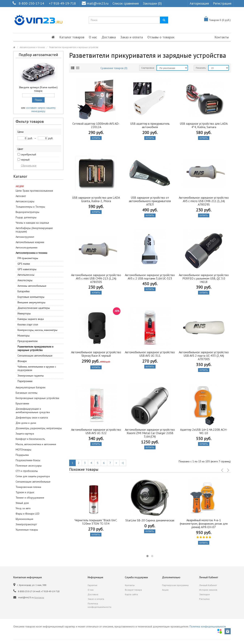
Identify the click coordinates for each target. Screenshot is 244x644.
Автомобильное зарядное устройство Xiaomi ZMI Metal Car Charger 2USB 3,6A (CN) (150, 433)
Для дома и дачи (26, 423)
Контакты (222, 37)
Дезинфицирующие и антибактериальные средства (33, 410)
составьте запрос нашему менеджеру (41, 109)
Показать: (201, 68)
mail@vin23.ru (95, 3)
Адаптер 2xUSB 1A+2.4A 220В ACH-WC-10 (204, 431)
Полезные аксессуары (29, 466)
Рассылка (204, 599)
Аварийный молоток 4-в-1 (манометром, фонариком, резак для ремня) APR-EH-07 (204, 524)
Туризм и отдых (25, 492)
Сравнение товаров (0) (114, 68)
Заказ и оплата (132, 37)
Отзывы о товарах (161, 37)
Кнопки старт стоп (28, 324)
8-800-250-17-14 (31, 3)
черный (25, 160)
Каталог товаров (72, 37)
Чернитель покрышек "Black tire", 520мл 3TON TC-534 (96, 522)
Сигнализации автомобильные (35, 356)
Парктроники (25, 381)
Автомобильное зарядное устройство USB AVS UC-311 (150, 354)
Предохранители (28, 341)
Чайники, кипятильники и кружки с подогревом (37, 368)
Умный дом (22, 503)
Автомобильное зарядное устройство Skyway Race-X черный (96, 354)
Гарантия (92, 585)
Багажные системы (26, 393)
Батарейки (24, 291)
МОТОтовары (23, 450)
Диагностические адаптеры (34, 308)
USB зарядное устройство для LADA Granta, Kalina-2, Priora (96, 199)
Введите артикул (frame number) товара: (38, 89)
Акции (165, 590)
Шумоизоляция (24, 519)
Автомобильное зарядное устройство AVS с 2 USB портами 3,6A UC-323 (150, 277)
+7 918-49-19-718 (62, 3)
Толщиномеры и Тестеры (30, 207)
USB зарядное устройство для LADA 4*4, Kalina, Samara (204, 125)
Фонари (22, 361)
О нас (93, 37)
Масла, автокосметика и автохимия (36, 444)
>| (123, 463)
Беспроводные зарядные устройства (37, 398)
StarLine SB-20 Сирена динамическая (150, 520)
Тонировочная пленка (28, 487)
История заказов (208, 590)
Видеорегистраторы (27, 212)
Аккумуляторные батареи (30, 387)
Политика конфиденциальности (100, 605)
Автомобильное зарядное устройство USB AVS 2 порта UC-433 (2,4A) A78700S (204, 356)
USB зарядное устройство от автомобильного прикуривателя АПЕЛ (150, 201)
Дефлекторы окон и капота (32, 418)
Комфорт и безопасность (30, 439)
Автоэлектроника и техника (32, 47)
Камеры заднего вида (31, 319)
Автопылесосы (26, 275)
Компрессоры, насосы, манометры (37, 330)
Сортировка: (148, 68)
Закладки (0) (152, 3)
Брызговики (22, 403)
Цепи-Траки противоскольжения (34, 191)
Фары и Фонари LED (28, 514)
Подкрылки (22, 455)
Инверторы (24, 313)
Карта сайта (131, 594)
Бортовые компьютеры (31, 297)
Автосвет (21, 196)
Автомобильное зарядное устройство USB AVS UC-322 (96, 431)
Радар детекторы (26, 217)
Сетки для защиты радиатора (33, 476)
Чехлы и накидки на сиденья (32, 223)
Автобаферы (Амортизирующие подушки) (34, 230)
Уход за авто (23, 508)
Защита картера (25, 434)
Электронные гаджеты (31, 376)
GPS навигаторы (27, 269)
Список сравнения (126, 3)
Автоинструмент (25, 237)
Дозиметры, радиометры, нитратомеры (39, 428)
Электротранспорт (26, 524)
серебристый (28, 154)
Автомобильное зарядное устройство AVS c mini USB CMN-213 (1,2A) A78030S (96, 278)
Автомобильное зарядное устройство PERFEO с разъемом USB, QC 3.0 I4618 (204, 278)
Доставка (109, 37)
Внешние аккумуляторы (31, 302)
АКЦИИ (20, 186)
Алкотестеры (25, 280)
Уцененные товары (27, 530)
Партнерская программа (175, 585)
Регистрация (222, 3)
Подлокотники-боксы (28, 460)
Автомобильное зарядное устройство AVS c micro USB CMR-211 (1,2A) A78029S (204, 201)
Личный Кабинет (208, 585)
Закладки (204, 594)
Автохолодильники (26, 247)
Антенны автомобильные (32, 286)
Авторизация (199, 3)
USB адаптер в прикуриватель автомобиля (150, 125)
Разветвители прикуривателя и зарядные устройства (74, 47)
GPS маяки (24, 264)
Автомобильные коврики (30, 242)
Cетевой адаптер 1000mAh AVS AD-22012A (96, 125)
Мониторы (24, 336)
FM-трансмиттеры (28, 258)
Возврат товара (133, 590)
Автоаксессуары (25, 201)
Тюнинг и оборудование (30, 498)
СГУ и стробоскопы (27, 471)
